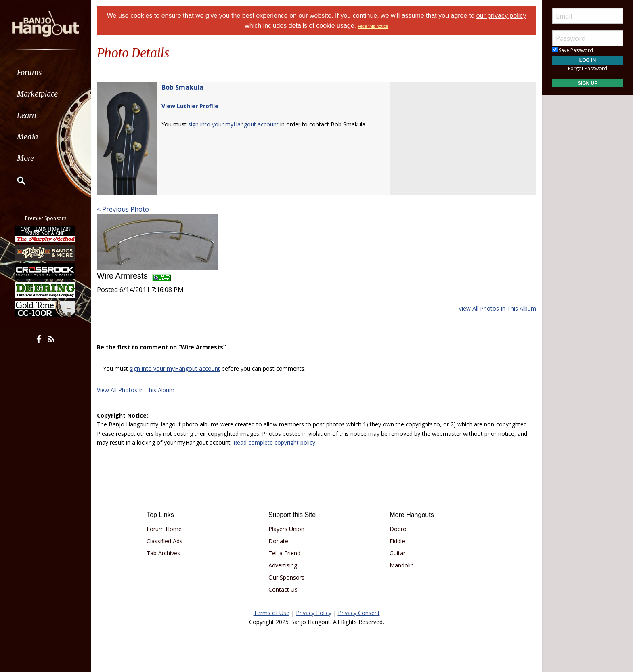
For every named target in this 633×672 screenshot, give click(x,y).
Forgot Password (588, 68)
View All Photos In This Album (497, 308)
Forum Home (164, 529)
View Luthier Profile (190, 106)
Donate (278, 541)
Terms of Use (271, 613)
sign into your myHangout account (233, 124)
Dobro (398, 529)
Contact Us (283, 589)
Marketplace (37, 94)
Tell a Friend (284, 553)
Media (27, 137)
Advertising (283, 565)
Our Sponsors (286, 577)
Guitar (397, 553)
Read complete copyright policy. (275, 442)
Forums (29, 72)
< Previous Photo (123, 209)
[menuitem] (45, 72)
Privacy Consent (359, 613)
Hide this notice (373, 26)
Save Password (573, 50)
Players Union (286, 529)
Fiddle (397, 541)
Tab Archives (163, 553)
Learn (27, 115)
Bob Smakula (182, 87)
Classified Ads (165, 541)
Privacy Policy (314, 613)
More (25, 158)
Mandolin (402, 565)
